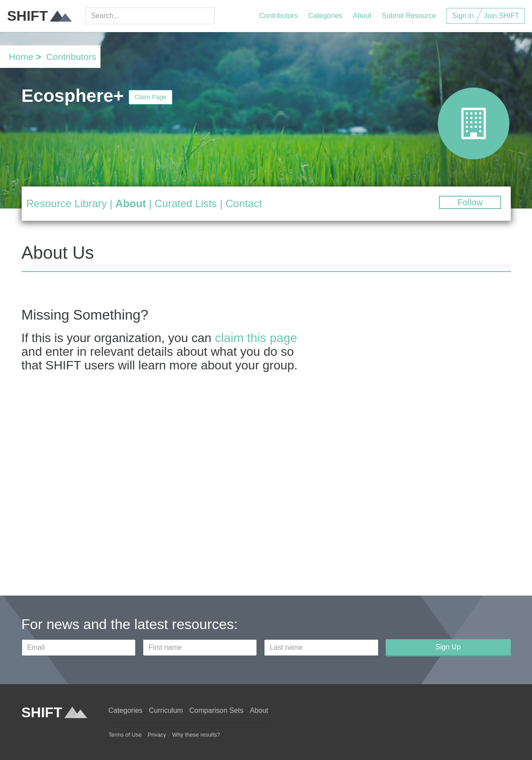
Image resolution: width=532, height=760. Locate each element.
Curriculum (166, 710)
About (362, 16)
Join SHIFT (502, 16)
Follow (470, 202)
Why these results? (196, 735)
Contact (244, 203)
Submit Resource (409, 16)
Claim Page (150, 97)
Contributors (278, 16)
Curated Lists (186, 203)
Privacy (157, 735)
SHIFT (39, 16)
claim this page (256, 338)
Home (21, 57)
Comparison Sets (217, 710)
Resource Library (67, 203)
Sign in (463, 16)
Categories (325, 16)
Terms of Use (125, 735)
